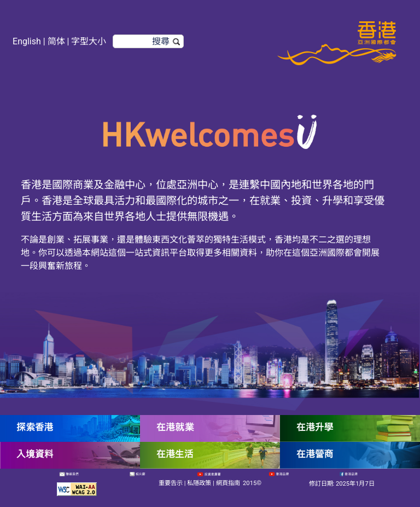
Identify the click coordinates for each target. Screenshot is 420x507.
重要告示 (171, 483)
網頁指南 (228, 483)
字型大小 (89, 41)
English (27, 41)
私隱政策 (199, 483)
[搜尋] (148, 41)
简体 (56, 41)
